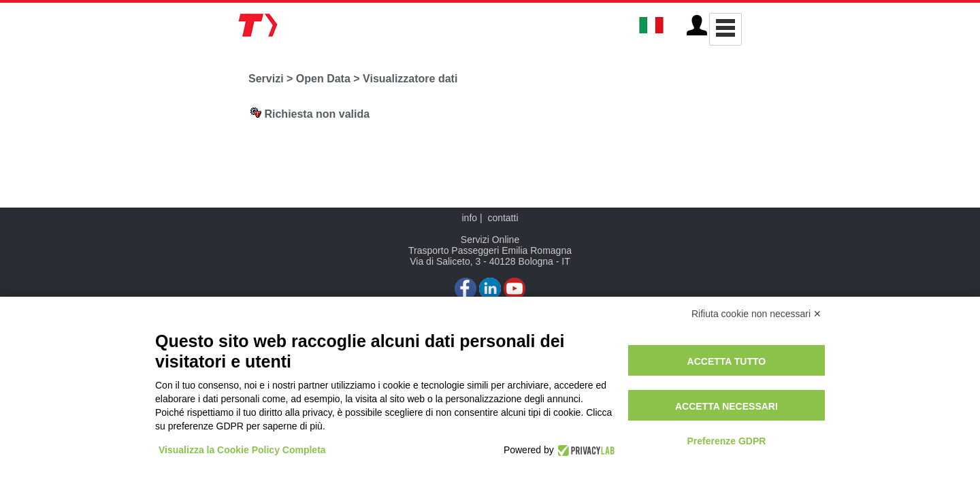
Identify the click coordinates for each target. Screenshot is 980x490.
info (469, 218)
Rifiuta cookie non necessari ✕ (756, 314)
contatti (503, 218)
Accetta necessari (726, 406)
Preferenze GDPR (726, 441)
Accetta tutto (727, 361)
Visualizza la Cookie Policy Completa (242, 450)
